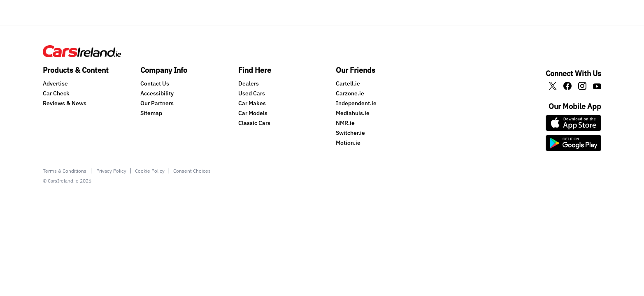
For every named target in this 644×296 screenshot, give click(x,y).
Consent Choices (192, 171)
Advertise (55, 83)
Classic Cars (254, 123)
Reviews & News (65, 103)
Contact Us (155, 83)
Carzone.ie (350, 93)
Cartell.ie (348, 83)
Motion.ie (348, 143)
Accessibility (157, 93)
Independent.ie (356, 103)
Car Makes (252, 103)
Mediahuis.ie (353, 113)
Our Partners (157, 103)
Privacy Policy (111, 171)
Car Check (56, 93)
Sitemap (151, 113)
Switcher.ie (350, 133)
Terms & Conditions (65, 171)
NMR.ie (345, 123)
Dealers (249, 83)
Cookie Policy (150, 171)
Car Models (253, 113)
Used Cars (252, 93)
